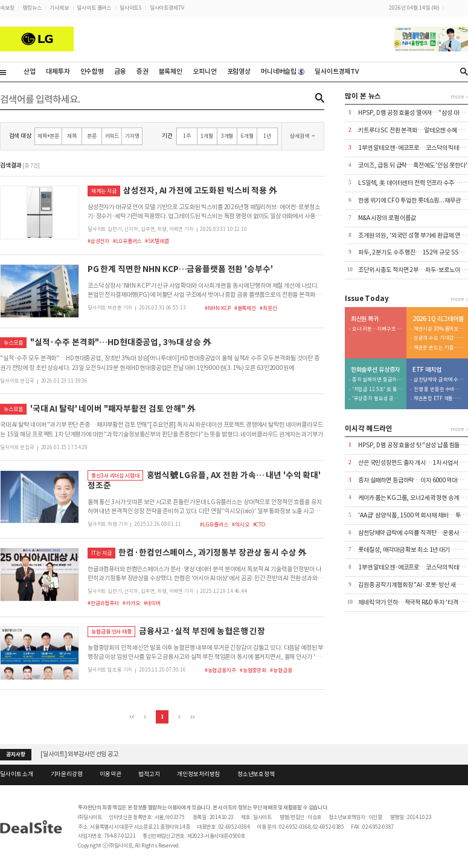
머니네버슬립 (283, 71)
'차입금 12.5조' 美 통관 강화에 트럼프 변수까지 (377, 390)
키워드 (112, 136)
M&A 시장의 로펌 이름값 (387, 218)
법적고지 (149, 774)
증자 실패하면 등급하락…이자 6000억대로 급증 (377, 380)
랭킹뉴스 (32, 8)
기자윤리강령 (67, 774)
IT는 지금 (101, 553)
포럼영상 (239, 71)
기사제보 (59, 8)
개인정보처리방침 (198, 774)
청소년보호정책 (256, 774)
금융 (120, 71)
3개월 (227, 136)
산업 (30, 71)
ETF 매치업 (427, 370)
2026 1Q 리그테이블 (438, 319)
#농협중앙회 (253, 670)
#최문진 (268, 308)
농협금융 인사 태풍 (111, 631)
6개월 (247, 136)
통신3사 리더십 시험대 (115, 475)
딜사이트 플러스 (94, 8)
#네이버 (152, 603)
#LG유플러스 (127, 241)
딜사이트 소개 (17, 774)
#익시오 (240, 524)
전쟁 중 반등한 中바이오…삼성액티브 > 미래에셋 (439, 390)
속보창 (7, 8)
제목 (72, 136)
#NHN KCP (218, 308)
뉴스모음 (13, 342)
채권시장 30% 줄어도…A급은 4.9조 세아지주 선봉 (439, 329)
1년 (267, 136)
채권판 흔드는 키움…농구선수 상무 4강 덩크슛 (439, 348)
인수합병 (92, 71)
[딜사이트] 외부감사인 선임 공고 (79, 754)
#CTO (259, 524)
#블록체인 (245, 308)
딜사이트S (130, 8)
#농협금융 (281, 670)
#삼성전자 (98, 241)
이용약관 (110, 774)
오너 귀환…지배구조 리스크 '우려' (377, 329)
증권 (143, 71)
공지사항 (15, 754)
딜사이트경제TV (167, 8)
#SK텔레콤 (157, 241)
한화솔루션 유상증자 (376, 370)
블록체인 (171, 71)
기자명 (132, 136)
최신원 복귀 (365, 319)
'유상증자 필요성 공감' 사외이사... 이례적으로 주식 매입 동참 (377, 399)
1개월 (207, 136)
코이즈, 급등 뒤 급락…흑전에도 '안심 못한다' (412, 165)
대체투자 (58, 71)
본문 (92, 136)
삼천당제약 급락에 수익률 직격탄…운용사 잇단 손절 (439, 380)
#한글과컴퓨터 (103, 603)
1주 (187, 136)
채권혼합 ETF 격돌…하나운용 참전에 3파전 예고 (439, 399)
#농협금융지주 (220, 670)
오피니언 (204, 71)
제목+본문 (48, 136)
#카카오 (131, 603)
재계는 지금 (104, 191)
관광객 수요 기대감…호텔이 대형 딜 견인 (439, 338)
